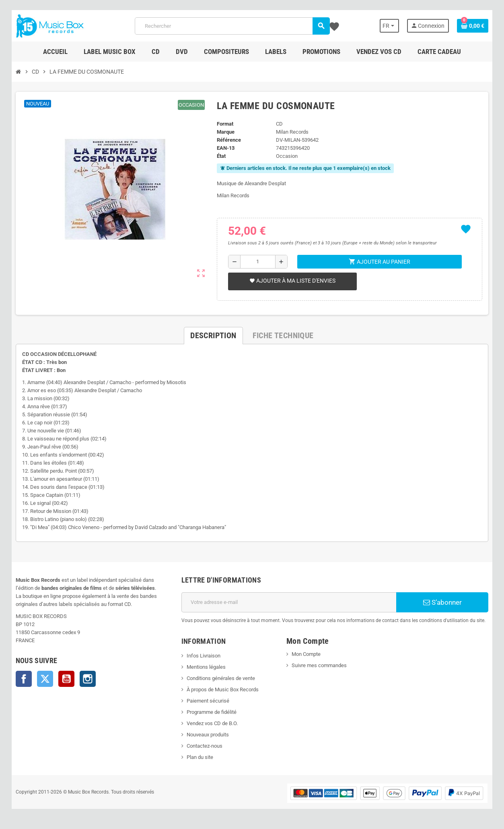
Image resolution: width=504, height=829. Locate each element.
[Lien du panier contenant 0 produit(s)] (474, 26)
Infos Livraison (203, 656)
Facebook (23, 679)
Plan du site (200, 757)
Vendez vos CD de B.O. (212, 723)
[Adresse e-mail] (289, 602)
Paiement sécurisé (208, 701)
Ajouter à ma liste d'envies (292, 281)
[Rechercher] (232, 26)
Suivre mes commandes (319, 665)
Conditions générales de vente (220, 678)
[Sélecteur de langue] (390, 26)
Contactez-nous (204, 746)
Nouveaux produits (207, 735)
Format (225, 124)
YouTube (66, 679)
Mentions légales (206, 667)
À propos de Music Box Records (222, 689)
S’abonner (443, 602)
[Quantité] (258, 262)
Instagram (87, 679)
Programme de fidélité (211, 712)
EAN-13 (226, 148)
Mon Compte (306, 654)
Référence (229, 140)
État (221, 156)
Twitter (44, 679)
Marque (226, 132)
